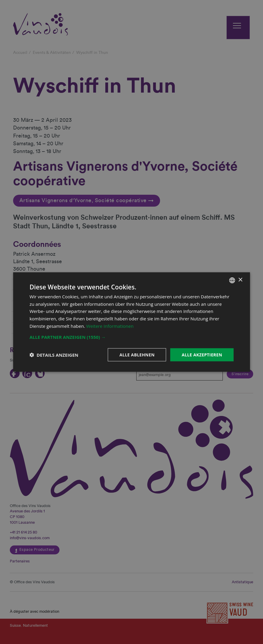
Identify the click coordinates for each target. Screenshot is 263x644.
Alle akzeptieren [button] (202, 354)
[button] (131, 337)
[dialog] (131, 322)
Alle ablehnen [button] (137, 354)
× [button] (240, 280)
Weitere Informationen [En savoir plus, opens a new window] (110, 326)
